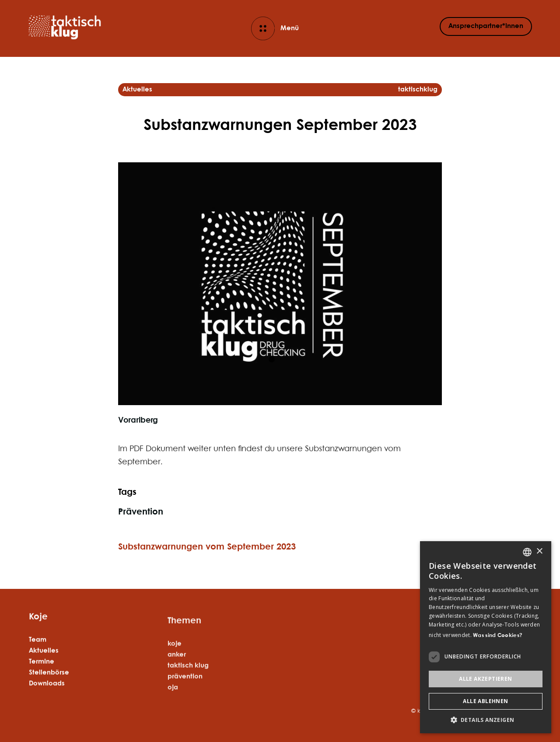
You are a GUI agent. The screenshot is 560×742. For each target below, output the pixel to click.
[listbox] (527, 552)
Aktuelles (44, 665)
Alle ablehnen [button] (485, 701)
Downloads (47, 698)
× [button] (539, 551)
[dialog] (486, 637)
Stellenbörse (49, 687)
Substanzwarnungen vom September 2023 (207, 547)
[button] (486, 720)
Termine (42, 676)
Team (38, 654)
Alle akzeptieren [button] (485, 679)
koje (175, 677)
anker (177, 688)
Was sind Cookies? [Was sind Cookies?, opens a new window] (498, 635)
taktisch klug (188, 699)
